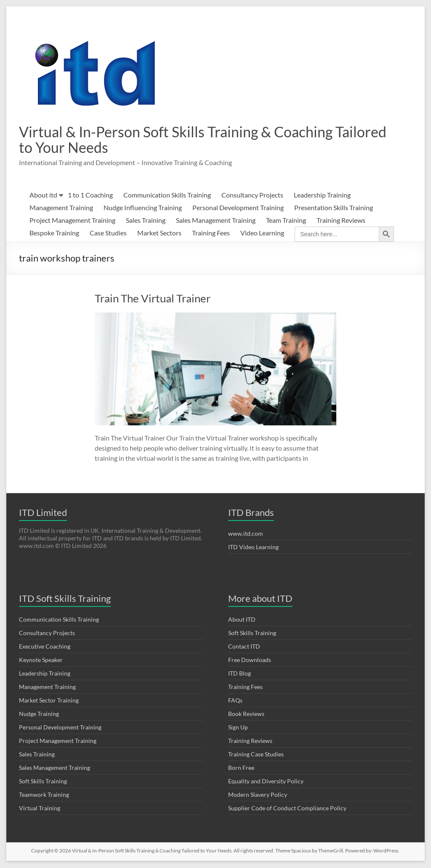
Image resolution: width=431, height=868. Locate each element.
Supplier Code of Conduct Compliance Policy (287, 809)
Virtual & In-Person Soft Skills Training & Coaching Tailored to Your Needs (183, 140)
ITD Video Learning (253, 548)
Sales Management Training (216, 221)
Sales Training (146, 221)
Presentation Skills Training (334, 208)
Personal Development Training (238, 208)
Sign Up (238, 728)
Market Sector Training (49, 701)
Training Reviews (341, 221)
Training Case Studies (256, 755)
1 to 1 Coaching (90, 196)
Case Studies (108, 234)
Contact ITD (244, 647)
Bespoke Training (54, 234)
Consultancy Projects (252, 196)
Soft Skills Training (43, 782)
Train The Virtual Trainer (153, 299)
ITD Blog (239, 674)
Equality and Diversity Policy (266, 782)
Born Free (241, 768)
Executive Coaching (45, 647)
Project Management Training (72, 221)
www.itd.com (246, 534)
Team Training (286, 221)
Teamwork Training (44, 795)
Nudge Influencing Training (143, 208)
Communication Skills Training (167, 196)
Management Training (61, 208)
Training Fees (211, 234)
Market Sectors (159, 234)
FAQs (235, 701)
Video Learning (262, 234)
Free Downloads (250, 661)
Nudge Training (39, 714)
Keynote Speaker (41, 661)
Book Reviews (246, 714)
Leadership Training (322, 196)
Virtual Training (40, 809)
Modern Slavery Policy (258, 795)
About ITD (242, 620)
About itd (43, 196)
